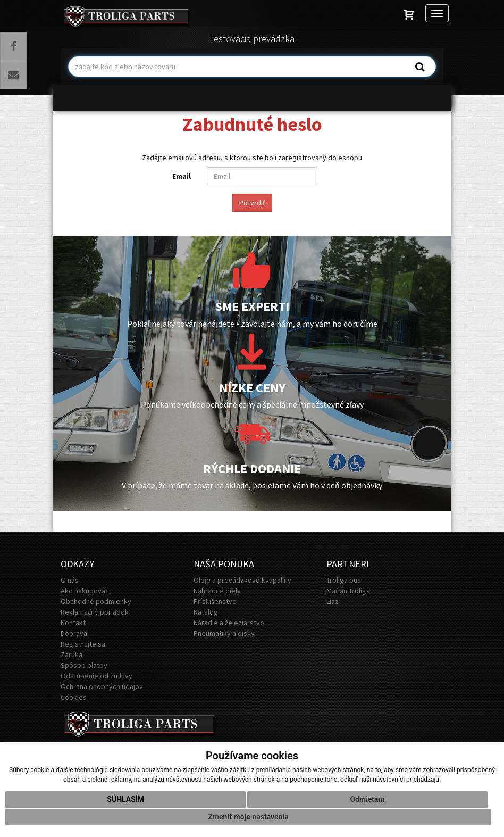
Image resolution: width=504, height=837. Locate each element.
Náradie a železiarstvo (229, 623)
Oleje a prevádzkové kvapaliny (242, 580)
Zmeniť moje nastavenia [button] (248, 821)
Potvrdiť (252, 203)
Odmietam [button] (367, 803)
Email (182, 176)
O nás (70, 580)
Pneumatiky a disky (224, 633)
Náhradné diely (217, 591)
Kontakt (73, 623)
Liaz (333, 601)
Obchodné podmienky (96, 601)
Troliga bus (344, 580)
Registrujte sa (83, 644)
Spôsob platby (84, 665)
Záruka (72, 654)
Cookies (74, 697)
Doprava (74, 633)
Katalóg (206, 612)
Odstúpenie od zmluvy (96, 676)
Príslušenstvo (215, 601)
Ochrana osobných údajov (102, 686)
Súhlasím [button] (125, 803)
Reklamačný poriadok (95, 612)
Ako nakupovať (84, 591)
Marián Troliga (348, 591)
